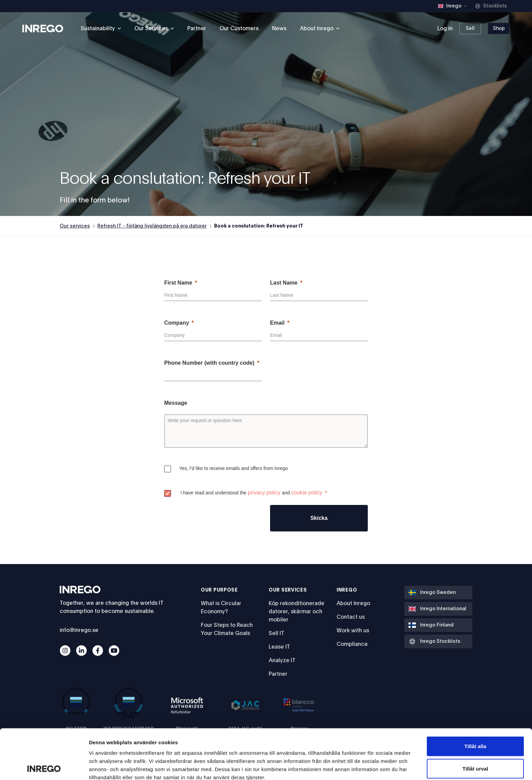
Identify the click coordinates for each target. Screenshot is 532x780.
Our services (75, 226)
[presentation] (216, 518)
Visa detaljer (369, 767)
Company (177, 323)
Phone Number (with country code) (209, 363)
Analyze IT (282, 660)
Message (176, 403)
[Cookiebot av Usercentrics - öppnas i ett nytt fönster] (44, 767)
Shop (499, 29)
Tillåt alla (475, 696)
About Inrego (353, 603)
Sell (470, 29)
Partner (197, 29)
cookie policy (307, 493)
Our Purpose (219, 590)
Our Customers (239, 29)
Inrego (347, 590)
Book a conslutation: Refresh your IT (259, 226)
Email (277, 323)
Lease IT (279, 647)
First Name (178, 283)
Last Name (284, 283)
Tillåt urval (475, 719)
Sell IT (277, 633)
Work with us (353, 631)
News (279, 29)
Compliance (352, 644)
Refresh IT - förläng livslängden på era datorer (152, 226)
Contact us (351, 617)
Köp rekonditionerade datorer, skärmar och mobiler (297, 612)
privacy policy (264, 493)
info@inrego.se (79, 630)
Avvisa (475, 741)
